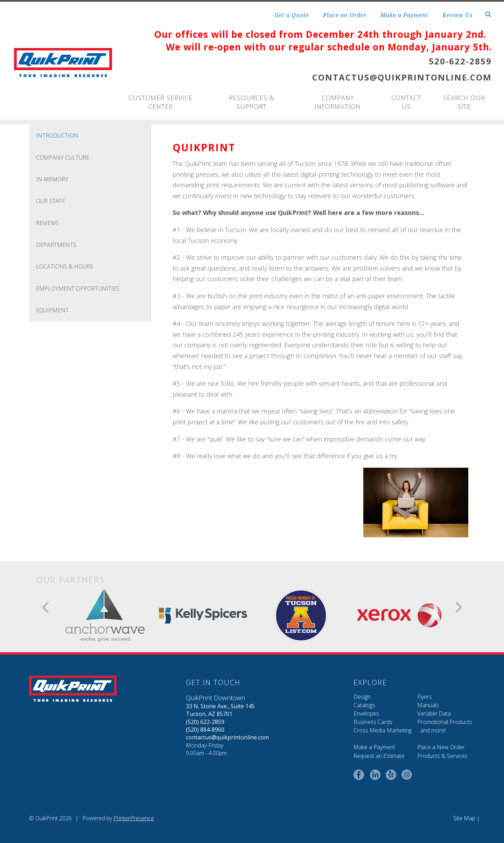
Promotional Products (445, 722)
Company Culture (63, 158)
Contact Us (406, 102)
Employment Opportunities (78, 288)
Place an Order (345, 15)
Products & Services (442, 756)
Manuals (428, 705)
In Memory (52, 179)
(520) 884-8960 (205, 730)
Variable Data (434, 713)
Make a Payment (404, 15)
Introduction (57, 135)
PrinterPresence (134, 818)
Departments (56, 245)
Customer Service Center (160, 102)
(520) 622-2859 (205, 722)
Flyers (425, 697)
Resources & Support (251, 102)
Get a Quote (292, 15)
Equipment (52, 310)
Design (362, 697)
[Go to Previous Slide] (46, 607)
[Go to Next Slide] (458, 607)
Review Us (457, 15)
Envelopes (366, 713)
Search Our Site (464, 102)
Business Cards (373, 722)
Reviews (47, 223)
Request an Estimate (379, 756)
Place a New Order (441, 747)
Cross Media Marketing (383, 730)
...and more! (431, 730)
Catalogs (364, 705)
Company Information (338, 102)
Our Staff (51, 201)
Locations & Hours (65, 266)
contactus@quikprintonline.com (227, 737)
